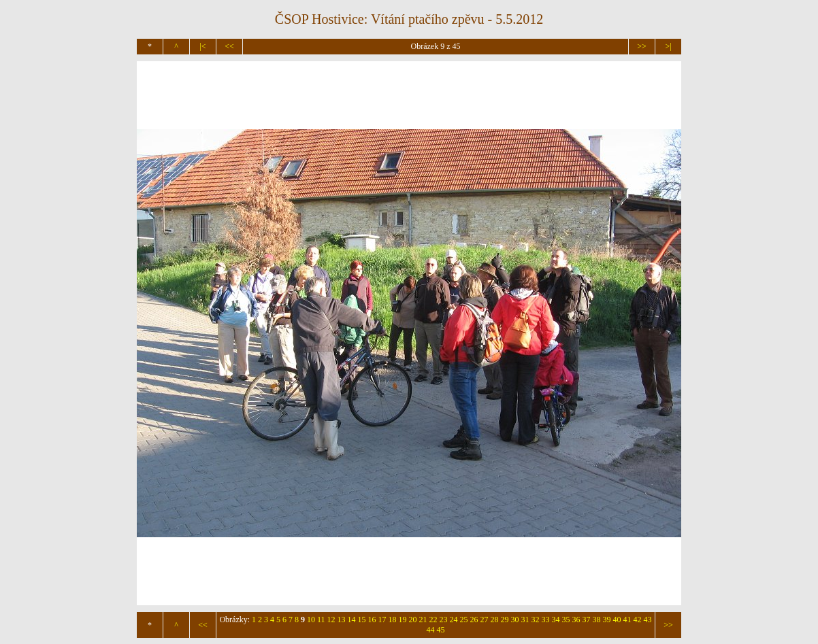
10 (311, 620)
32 (536, 620)
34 (556, 620)
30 (515, 620)
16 (372, 620)
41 (627, 620)
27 (485, 620)
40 (617, 620)
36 (576, 620)
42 (638, 620)
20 (413, 620)
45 (441, 630)
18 (393, 620)
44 (431, 630)
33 (546, 620)
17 (382, 620)
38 (597, 620)
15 (362, 620)
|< (202, 46)
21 (423, 620)
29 (505, 620)
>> (642, 46)
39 (607, 620)
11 (321, 620)
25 (464, 620)
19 (403, 620)
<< (229, 46)
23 (444, 620)
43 (648, 620)
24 (454, 620)
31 (525, 620)
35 (566, 620)
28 (495, 620)
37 (587, 620)
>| (668, 46)
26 (474, 620)
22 (433, 620)
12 (331, 620)
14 (352, 620)
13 (342, 620)
